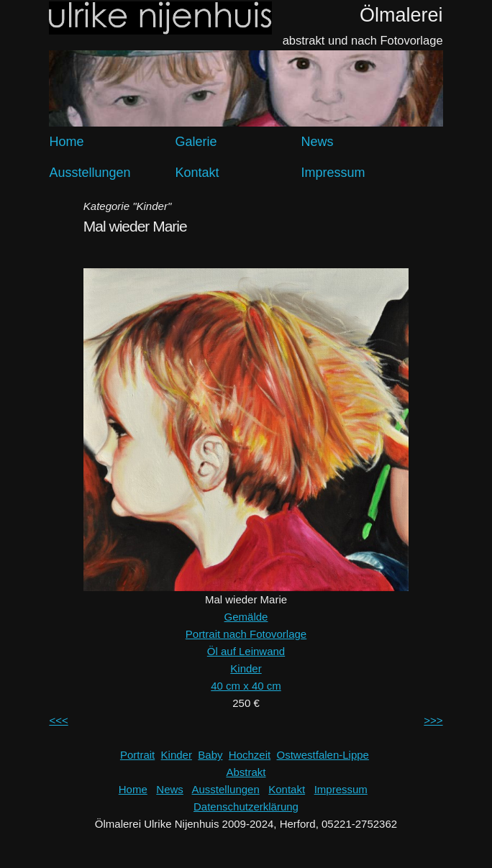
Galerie (196, 142)
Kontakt (197, 173)
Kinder (246, 668)
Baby (210, 755)
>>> (433, 720)
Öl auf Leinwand (246, 651)
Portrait (137, 755)
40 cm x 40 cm (246, 686)
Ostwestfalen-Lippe (323, 755)
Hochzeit (250, 755)
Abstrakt (246, 772)
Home (66, 142)
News (318, 142)
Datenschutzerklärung (246, 807)
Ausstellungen (90, 173)
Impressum (333, 173)
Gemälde (246, 617)
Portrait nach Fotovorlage (246, 634)
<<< (58, 720)
